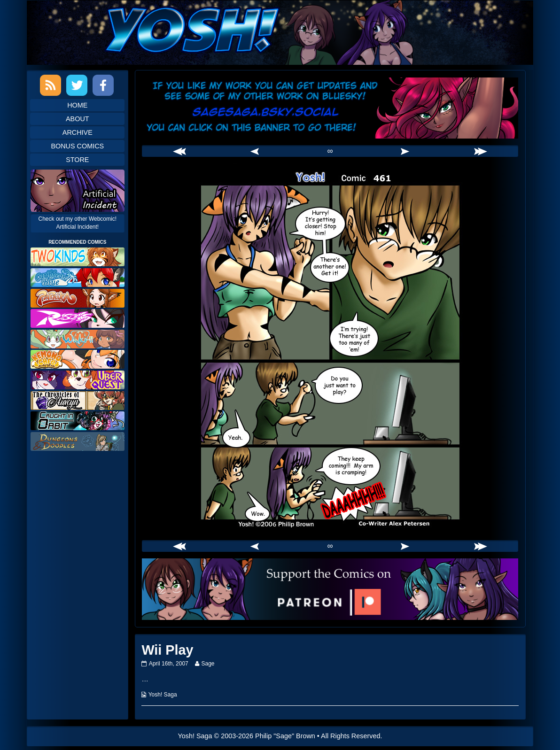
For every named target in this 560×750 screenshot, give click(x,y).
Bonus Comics (77, 146)
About (78, 119)
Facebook (103, 85)
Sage (207, 664)
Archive (78, 132)
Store (77, 160)
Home (77, 105)
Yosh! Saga (163, 695)
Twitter (77, 85)
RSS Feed (51, 85)
